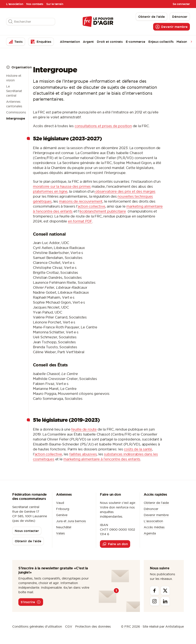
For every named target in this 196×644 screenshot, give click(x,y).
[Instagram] (154, 601)
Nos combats (35, 4)
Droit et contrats (110, 42)
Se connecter (181, 4)
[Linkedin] (165, 601)
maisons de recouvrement (81, 201)
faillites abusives (83, 454)
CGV (69, 626)
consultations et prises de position (103, 126)
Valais (60, 533)
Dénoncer (151, 509)
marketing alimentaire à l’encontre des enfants (102, 459)
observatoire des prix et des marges (125, 191)
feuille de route (84, 429)
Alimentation (70, 42)
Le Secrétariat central (14, 91)
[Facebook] (154, 591)
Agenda (150, 533)
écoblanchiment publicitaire (103, 211)
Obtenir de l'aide (156, 503)
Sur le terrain (55, 4)
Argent (88, 42)
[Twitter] (165, 591)
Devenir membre (156, 515)
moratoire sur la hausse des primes (62, 186)
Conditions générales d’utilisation (37, 626)
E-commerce (136, 42)
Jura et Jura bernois (71, 521)
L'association (15, 4)
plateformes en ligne (50, 191)
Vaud (60, 503)
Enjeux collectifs (161, 42)
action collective (91, 206)
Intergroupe (16, 118)
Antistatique (175, 626)
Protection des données (93, 626)
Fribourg (63, 509)
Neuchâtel (64, 527)
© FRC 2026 (130, 626)
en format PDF (80, 221)
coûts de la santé (138, 449)
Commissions (16, 112)
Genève (62, 515)
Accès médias (154, 527)
